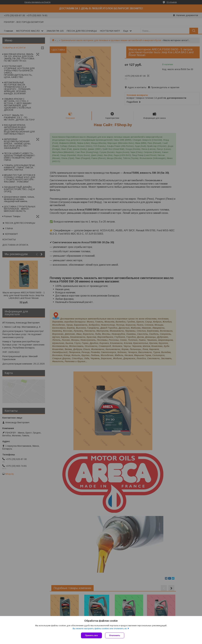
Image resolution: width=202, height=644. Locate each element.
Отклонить (115, 635)
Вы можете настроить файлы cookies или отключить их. (100, 628)
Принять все (91, 635)
